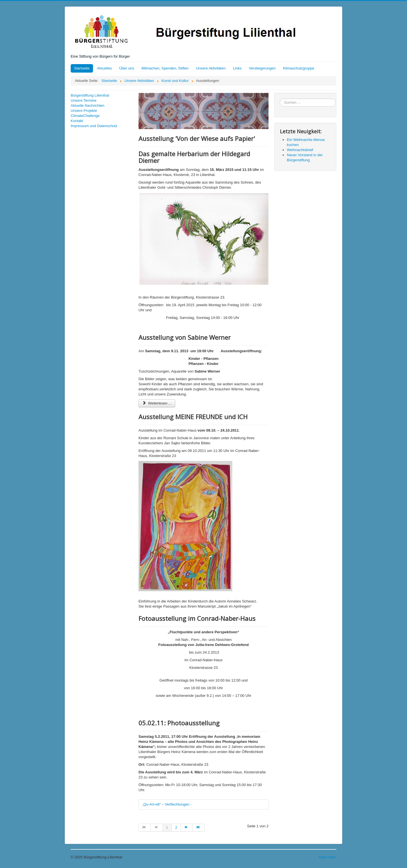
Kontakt (77, 121)
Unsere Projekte (84, 111)
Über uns (127, 68)
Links (237, 68)
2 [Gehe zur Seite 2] (176, 827)
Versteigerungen (262, 68)
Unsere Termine (84, 100)
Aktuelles (104, 68)
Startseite (82, 68)
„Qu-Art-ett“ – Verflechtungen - (167, 804)
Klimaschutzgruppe (299, 68)
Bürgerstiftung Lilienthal (90, 95)
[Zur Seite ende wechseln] (199, 828)
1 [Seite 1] (167, 827)
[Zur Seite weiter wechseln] (187, 828)
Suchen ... (280, 99)
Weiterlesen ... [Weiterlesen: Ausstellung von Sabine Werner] (157, 403)
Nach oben (327, 857)
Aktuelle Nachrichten (87, 105)
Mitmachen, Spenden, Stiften (165, 68)
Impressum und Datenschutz (94, 126)
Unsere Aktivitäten (211, 68)
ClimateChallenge (85, 116)
